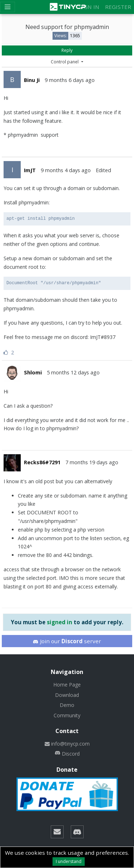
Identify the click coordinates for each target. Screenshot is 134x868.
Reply (67, 50)
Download (67, 695)
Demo (67, 705)
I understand (69, 861)
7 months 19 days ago (92, 462)
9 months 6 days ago (70, 80)
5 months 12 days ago (73, 372)
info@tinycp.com (67, 744)
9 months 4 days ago (66, 170)
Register (118, 7)
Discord (67, 754)
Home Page (67, 685)
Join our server (67, 641)
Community (67, 715)
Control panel (65, 62)
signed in (59, 622)
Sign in (89, 7)
